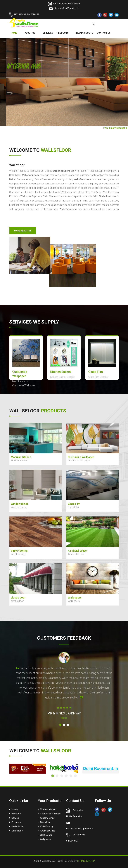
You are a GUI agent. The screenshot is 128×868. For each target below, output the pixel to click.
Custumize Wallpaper (51, 814)
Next (121, 769)
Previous (7, 769)
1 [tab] (53, 776)
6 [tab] (75, 776)
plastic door (46, 835)
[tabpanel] (28, 769)
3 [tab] (62, 776)
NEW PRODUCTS (85, 33)
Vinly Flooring (47, 826)
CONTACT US (104, 33)
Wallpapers (46, 839)
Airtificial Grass (48, 831)
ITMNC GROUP (86, 861)
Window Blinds (47, 818)
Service (15, 818)
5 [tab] (71, 776)
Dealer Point (18, 826)
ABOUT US (30, 33)
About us (16, 814)
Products (16, 822)
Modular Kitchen (48, 809)
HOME (14, 33)
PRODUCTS (63, 33)
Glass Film (45, 822)
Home (15, 809)
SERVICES (48, 33)
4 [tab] (66, 776)
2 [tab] (57, 776)
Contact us (17, 831)
